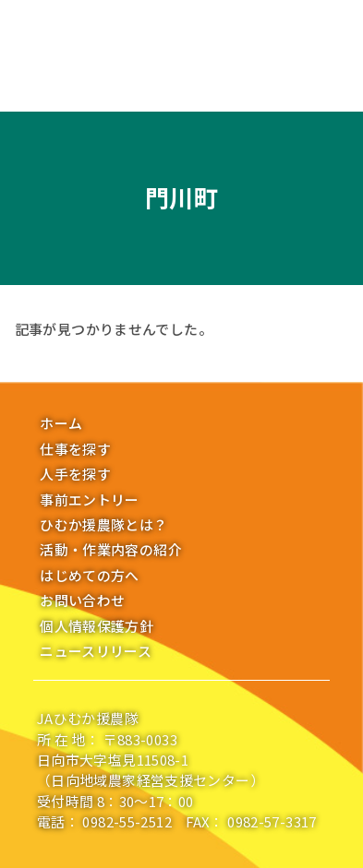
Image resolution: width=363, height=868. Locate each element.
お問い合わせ (82, 600)
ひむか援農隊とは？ (103, 524)
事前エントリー (90, 499)
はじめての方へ (90, 575)
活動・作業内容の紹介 (111, 549)
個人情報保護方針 (97, 626)
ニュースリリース (96, 651)
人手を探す (75, 474)
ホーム (61, 423)
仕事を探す (75, 449)
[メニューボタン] (26, 35)
